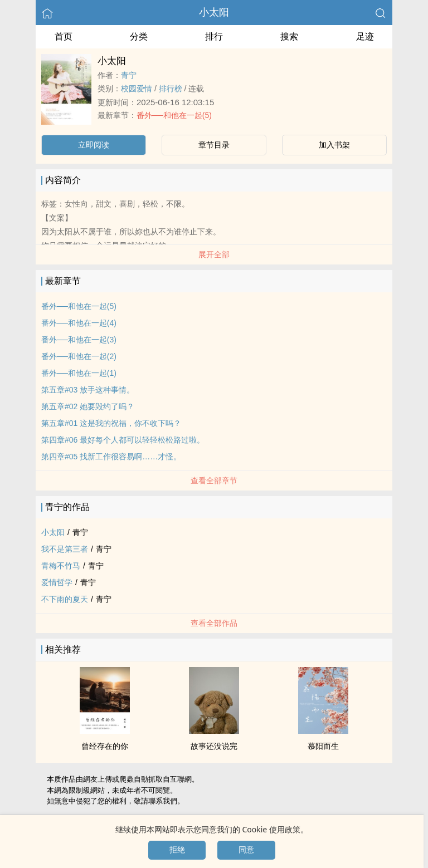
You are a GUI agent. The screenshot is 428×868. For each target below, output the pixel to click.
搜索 (289, 36)
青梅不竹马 (61, 566)
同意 (246, 850)
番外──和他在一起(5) (174, 115)
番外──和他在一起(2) (79, 356)
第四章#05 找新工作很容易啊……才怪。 (111, 457)
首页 (64, 36)
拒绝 (177, 850)
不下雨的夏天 (65, 599)
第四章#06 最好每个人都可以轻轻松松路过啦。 (123, 440)
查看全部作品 (214, 623)
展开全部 (214, 254)
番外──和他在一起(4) (79, 323)
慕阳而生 (323, 746)
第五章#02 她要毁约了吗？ (88, 406)
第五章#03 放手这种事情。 (88, 390)
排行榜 (171, 89)
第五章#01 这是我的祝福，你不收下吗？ (111, 423)
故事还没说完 (214, 746)
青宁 (129, 75)
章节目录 (214, 145)
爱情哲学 (57, 582)
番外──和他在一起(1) (79, 373)
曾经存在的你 (105, 746)
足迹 (365, 36)
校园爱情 (137, 89)
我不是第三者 (65, 549)
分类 (139, 36)
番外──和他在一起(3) (79, 340)
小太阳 (214, 12)
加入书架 (334, 145)
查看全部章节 (214, 480)
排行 (214, 36)
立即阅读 (94, 145)
